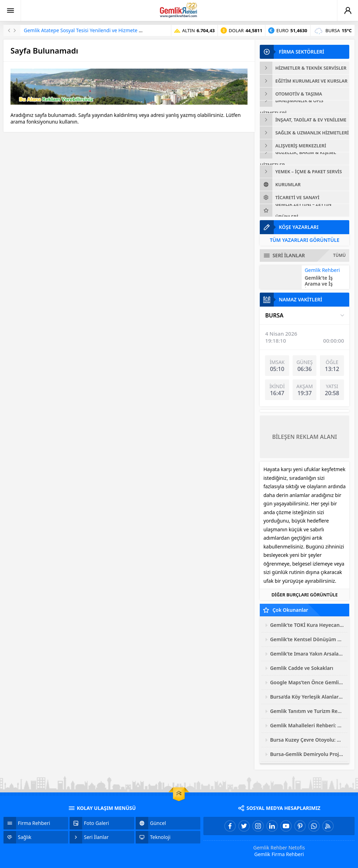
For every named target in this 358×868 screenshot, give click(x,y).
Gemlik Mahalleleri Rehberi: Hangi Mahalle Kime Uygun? (307, 725)
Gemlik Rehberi (322, 270)
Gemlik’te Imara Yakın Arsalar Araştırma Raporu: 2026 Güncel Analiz (307, 654)
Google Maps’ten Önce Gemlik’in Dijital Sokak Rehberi (307, 682)
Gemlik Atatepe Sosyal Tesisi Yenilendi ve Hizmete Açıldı (87, 30)
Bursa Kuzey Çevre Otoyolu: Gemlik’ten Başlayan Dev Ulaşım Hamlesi (307, 740)
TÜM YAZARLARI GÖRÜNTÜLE (305, 240)
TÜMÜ (339, 255)
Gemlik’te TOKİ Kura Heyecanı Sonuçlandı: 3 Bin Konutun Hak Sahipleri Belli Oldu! (307, 625)
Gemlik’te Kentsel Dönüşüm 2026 (307, 639)
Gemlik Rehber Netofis (279, 848)
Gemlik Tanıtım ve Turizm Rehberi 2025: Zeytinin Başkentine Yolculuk (307, 711)
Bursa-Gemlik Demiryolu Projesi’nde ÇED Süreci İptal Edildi (307, 754)
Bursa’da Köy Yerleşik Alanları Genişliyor (307, 697)
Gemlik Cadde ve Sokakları (302, 668)
